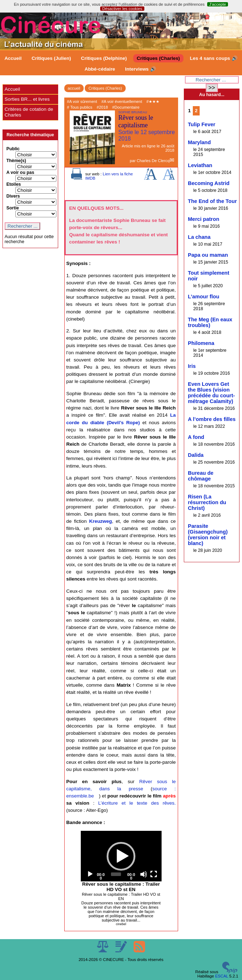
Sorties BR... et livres (27, 99)
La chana (199, 237)
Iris (192, 366)
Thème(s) (16, 161)
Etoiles (14, 184)
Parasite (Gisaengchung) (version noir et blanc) (208, 535)
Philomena (201, 343)
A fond (196, 437)
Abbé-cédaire (100, 69)
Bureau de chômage (201, 476)
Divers (13, 196)
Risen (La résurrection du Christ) (207, 502)
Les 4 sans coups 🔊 (214, 58)
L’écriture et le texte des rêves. (137, 803)
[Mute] (144, 874)
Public (13, 149)
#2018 (102, 107)
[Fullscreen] (154, 874)
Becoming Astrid (209, 183)
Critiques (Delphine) (104, 58)
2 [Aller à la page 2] (196, 111)
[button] (121, 856)
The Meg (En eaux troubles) (210, 322)
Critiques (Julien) (51, 58)
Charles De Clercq (153, 161)
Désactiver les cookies (122, 9)
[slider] (116, 874)
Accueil (13, 58)
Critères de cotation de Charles (29, 112)
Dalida (196, 455)
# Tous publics (80, 107)
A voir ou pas (20, 172)
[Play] (90, 874)
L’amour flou (203, 297)
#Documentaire (126, 107)
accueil (74, 88)
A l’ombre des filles (212, 419)
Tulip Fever (202, 124)
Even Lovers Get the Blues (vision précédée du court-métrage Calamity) (211, 393)
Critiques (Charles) (158, 58)
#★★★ (153, 101)
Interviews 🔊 (140, 69)
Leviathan (200, 165)
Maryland (199, 142)
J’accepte (217, 4)
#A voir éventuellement (122, 101)
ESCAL (222, 976)
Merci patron (203, 219)
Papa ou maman (208, 255)
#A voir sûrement (82, 101)
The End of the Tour (212, 201)
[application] (121, 856)
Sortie (13, 208)
